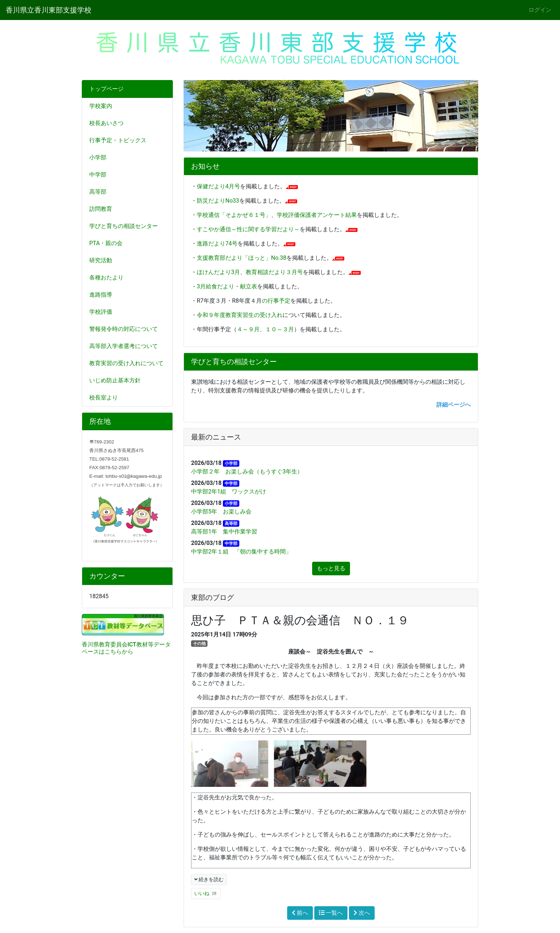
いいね (206, 894)
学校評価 (101, 312)
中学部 (98, 175)
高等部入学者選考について (124, 346)
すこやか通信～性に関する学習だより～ (248, 229)
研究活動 (101, 260)
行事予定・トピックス (118, 140)
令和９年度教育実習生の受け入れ (240, 315)
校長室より (104, 398)
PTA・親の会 (106, 243)
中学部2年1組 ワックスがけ (229, 492)
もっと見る (331, 568)
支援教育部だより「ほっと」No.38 (242, 258)
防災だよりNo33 (218, 201)
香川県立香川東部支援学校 (49, 10)
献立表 (249, 286)
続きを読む (209, 879)
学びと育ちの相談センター (124, 226)
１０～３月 (280, 329)
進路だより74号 (217, 244)
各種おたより (106, 277)
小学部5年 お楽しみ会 (221, 512)
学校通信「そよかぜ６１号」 (234, 215)
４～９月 (248, 329)
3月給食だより (216, 286)
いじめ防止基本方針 (115, 380)
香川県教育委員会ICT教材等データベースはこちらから (126, 648)
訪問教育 (101, 209)
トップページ (106, 89)
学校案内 (101, 106)
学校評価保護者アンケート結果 (317, 215)
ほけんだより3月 (218, 272)
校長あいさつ (106, 123)
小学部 (98, 157)
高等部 (98, 192)
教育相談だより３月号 (274, 272)
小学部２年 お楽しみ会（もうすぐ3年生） (247, 472)
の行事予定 (276, 301)
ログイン (540, 10)
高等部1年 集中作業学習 (224, 532)
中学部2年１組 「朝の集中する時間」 (241, 552)
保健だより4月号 (218, 186)
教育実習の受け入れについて (126, 363)
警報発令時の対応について (124, 329)
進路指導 (101, 295)
